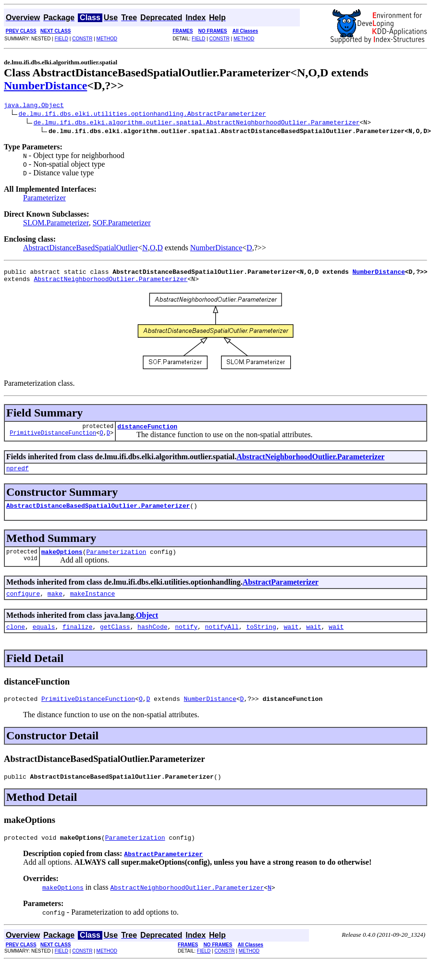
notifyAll (222, 639)
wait (291, 639)
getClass (115, 639)
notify (186, 639)
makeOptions (62, 562)
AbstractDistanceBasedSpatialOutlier (80, 249)
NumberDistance (45, 86)
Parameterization (116, 562)
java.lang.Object (34, 106)
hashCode (152, 639)
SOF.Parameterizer (122, 224)
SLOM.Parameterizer (56, 224)
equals (44, 639)
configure (23, 605)
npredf (18, 475)
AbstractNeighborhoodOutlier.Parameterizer (111, 283)
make (55, 605)
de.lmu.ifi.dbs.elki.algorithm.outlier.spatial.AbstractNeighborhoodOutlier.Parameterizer (197, 123)
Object (147, 627)
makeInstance (93, 605)
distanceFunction (147, 432)
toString (261, 639)
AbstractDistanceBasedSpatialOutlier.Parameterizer (98, 514)
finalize (77, 639)
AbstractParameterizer (281, 592)
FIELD (62, 39)
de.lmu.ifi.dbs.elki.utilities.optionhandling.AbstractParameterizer (142, 115)
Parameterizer (44, 199)
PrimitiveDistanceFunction (53, 440)
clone (16, 639)
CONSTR (82, 39)
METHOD (107, 39)
